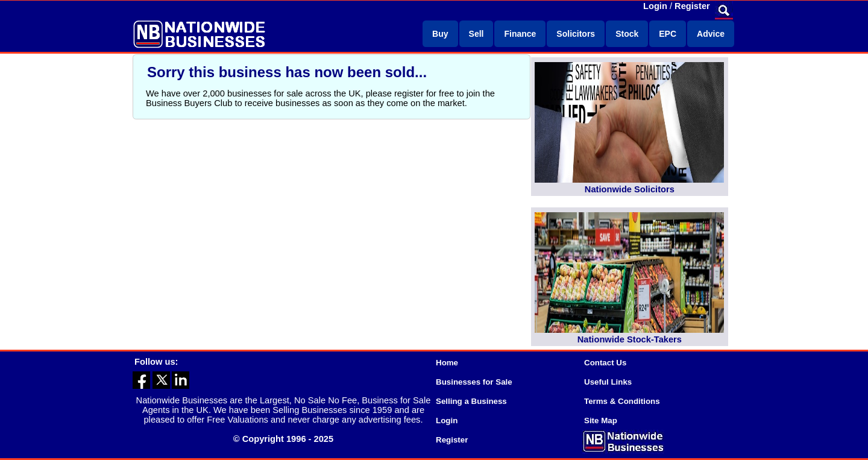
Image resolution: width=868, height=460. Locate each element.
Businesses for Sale (474, 382)
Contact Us (605, 363)
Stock (627, 34)
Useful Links (608, 382)
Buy (440, 34)
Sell (476, 34)
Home (447, 363)
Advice (711, 34)
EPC (668, 34)
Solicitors (576, 34)
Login (655, 6)
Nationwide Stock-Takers (630, 339)
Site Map (601, 421)
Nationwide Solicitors (630, 189)
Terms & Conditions (622, 401)
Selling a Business (471, 401)
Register (692, 6)
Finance (520, 34)
